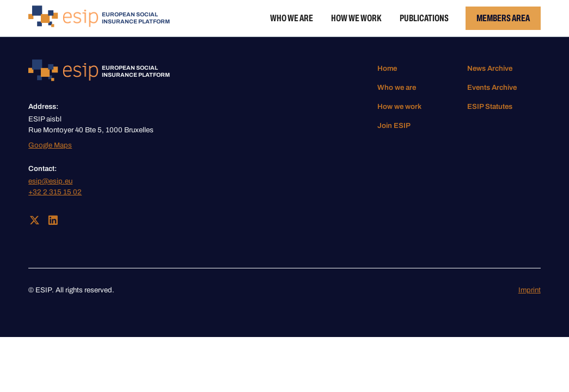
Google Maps (50, 145)
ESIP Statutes (490, 106)
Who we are (292, 18)
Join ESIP (394, 125)
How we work (356, 18)
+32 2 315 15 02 (55, 192)
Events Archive (492, 87)
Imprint (530, 290)
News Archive (490, 68)
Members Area (503, 18)
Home (387, 68)
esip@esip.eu (50, 181)
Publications (424, 18)
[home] (99, 18)
